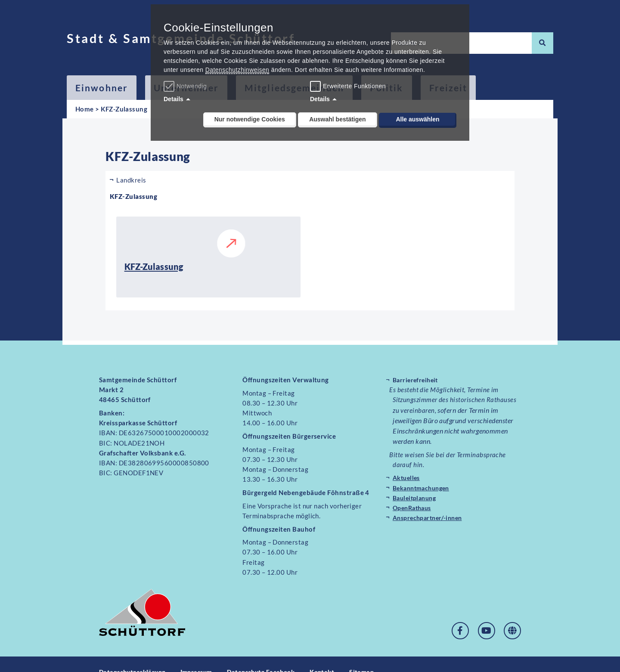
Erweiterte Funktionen (354, 86)
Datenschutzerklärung (134, 656)
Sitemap (375, 656)
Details (174, 99)
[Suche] (542, 43)
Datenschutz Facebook (270, 656)
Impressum (202, 656)
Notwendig (186, 86)
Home (85, 109)
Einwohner (102, 88)
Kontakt (334, 656)
